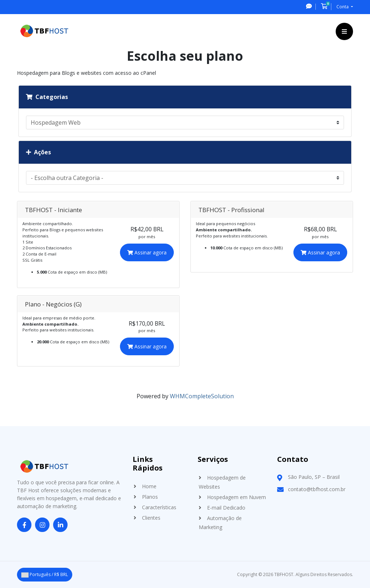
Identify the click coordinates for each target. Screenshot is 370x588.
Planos (150, 497)
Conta (343, 7)
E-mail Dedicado (226, 508)
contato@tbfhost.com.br (317, 489)
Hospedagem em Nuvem (236, 497)
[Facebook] (24, 525)
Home (149, 486)
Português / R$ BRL (45, 574)
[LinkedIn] (60, 525)
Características (159, 507)
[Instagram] (42, 525)
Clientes (151, 518)
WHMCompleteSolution (202, 396)
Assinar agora (147, 252)
